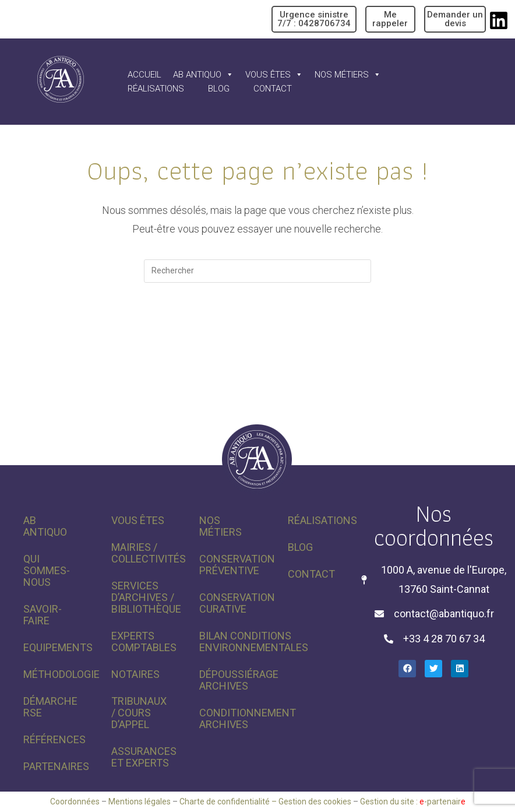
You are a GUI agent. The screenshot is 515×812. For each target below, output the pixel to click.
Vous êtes (274, 75)
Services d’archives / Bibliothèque (144, 597)
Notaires (135, 674)
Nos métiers (348, 75)
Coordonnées (75, 802)
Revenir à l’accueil (258, 330)
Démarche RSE (50, 707)
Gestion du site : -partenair (413, 802)
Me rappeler (390, 19)
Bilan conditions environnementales (232, 641)
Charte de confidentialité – (229, 802)
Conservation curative (232, 603)
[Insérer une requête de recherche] (257, 271)
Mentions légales (140, 802)
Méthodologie (56, 674)
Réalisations (156, 89)
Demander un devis (455, 19)
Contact (273, 89)
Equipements (56, 647)
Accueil (144, 75)
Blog (219, 89)
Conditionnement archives (232, 718)
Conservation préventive (232, 565)
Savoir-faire (43, 615)
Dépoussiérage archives (232, 680)
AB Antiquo (203, 75)
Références (54, 739)
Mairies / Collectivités (144, 553)
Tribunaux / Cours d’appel (139, 713)
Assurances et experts (144, 757)
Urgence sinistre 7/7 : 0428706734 (314, 19)
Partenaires (56, 766)
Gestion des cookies (315, 802)
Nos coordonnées (434, 525)
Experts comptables (144, 641)
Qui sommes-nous (47, 570)
